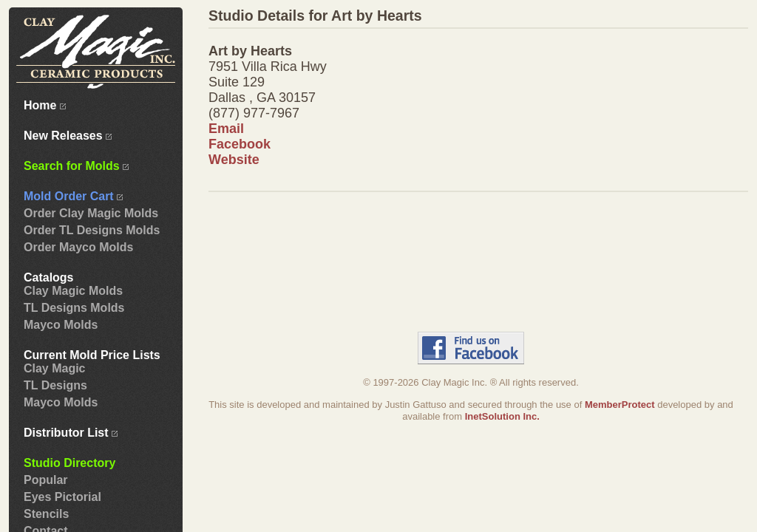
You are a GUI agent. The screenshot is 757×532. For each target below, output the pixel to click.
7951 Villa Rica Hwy (268, 66)
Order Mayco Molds (78, 247)
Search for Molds (76, 166)
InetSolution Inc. (502, 416)
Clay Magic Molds (73, 291)
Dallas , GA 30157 (262, 98)
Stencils (46, 514)
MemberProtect (620, 405)
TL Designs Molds (74, 308)
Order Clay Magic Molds (91, 213)
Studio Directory (69, 463)
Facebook (240, 144)
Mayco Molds (61, 325)
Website (234, 160)
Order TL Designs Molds (92, 230)
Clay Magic (55, 368)
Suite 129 (237, 82)
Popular (46, 480)
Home (45, 105)
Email (226, 129)
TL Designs (55, 385)
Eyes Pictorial (62, 497)
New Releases (68, 136)
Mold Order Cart (73, 196)
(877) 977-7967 (254, 113)
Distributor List (71, 433)
